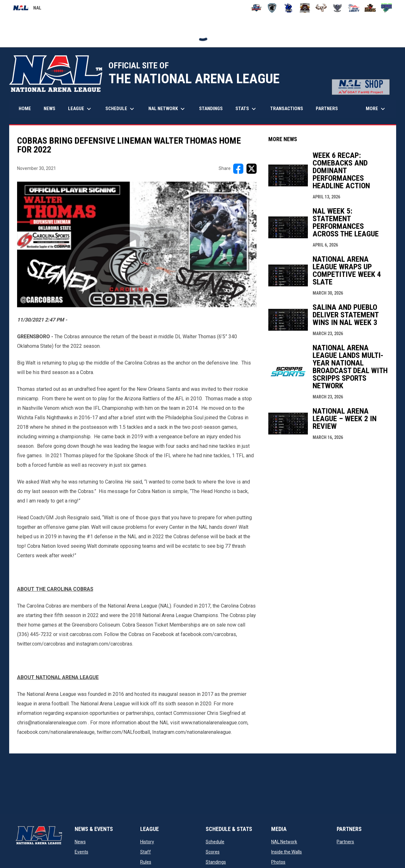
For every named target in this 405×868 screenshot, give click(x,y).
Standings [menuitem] (211, 109)
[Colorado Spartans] (272, 8)
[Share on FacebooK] (238, 169)
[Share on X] (252, 169)
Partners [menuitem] (327, 109)
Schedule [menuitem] (121, 109)
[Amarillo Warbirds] (256, 8)
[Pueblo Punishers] (337, 8)
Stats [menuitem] (246, 109)
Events (81, 852)
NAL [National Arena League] (27, 9)
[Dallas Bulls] (288, 8)
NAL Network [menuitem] (170, 109)
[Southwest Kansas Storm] (386, 8)
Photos (278, 862)
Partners (345, 842)
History (147, 842)
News (80, 842)
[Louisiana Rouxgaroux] (305, 8)
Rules (146, 862)
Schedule (215, 842)
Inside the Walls (287, 852)
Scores (213, 852)
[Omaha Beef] (321, 8)
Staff (146, 852)
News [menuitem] (50, 109)
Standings (216, 862)
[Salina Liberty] (354, 8)
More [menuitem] (376, 109)
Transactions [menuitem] (287, 109)
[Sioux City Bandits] (370, 8)
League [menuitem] (80, 109)
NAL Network (284, 842)
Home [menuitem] (25, 109)
